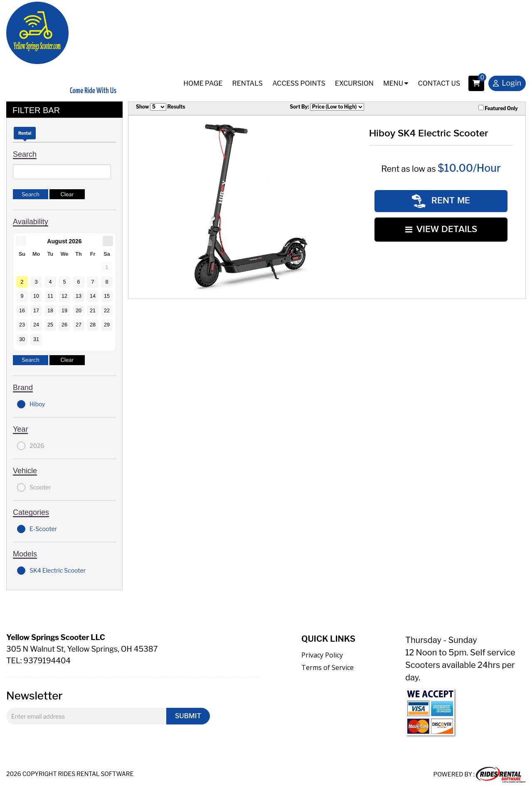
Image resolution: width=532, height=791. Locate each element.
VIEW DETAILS (441, 227)
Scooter (34, 487)
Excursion (354, 83)
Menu (396, 83)
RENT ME (441, 200)
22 (107, 311)
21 (93, 311)
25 (50, 325)
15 (107, 296)
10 (36, 296)
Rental (25, 133)
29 (107, 325)
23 (22, 325)
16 (22, 311)
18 (50, 311)
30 (22, 339)
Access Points (299, 83)
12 (64, 296)
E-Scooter (37, 529)
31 (36, 339)
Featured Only (498, 108)
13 (79, 296)
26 (64, 325)
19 (64, 311)
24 (36, 325)
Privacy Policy (322, 655)
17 (36, 311)
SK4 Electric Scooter (51, 571)
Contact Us (439, 83)
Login (507, 84)
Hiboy (31, 404)
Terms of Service (328, 667)
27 (79, 325)
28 (93, 325)
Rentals (248, 83)
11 (50, 296)
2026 (31, 446)
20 (79, 311)
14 (93, 296)
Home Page (203, 83)
